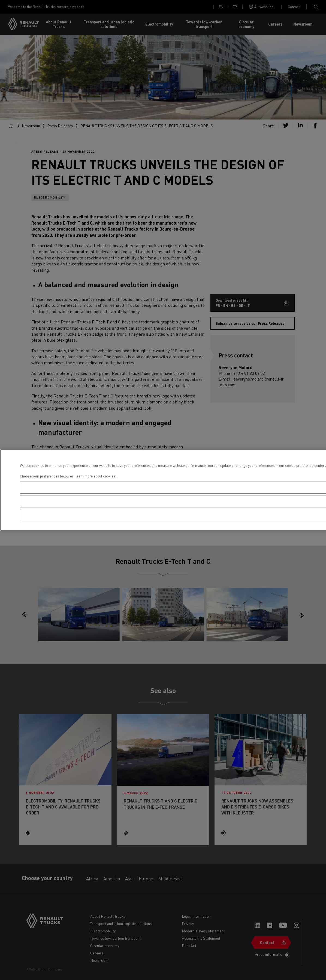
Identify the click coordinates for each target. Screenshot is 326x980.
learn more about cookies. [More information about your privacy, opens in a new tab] (96, 476)
